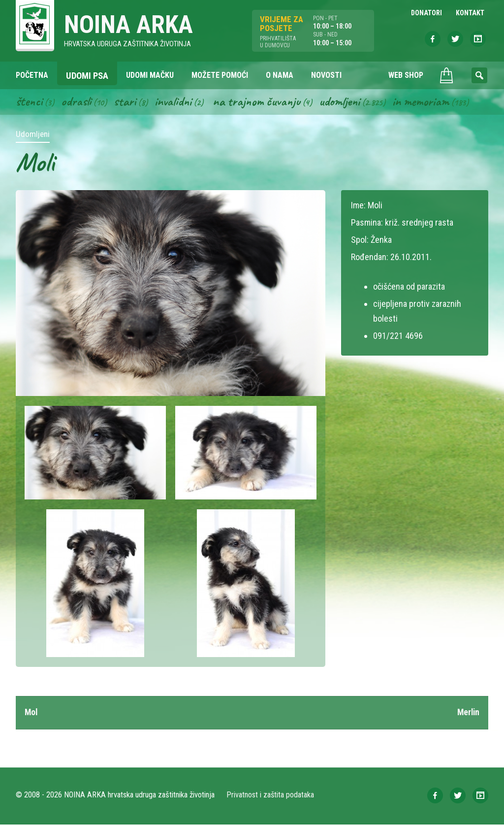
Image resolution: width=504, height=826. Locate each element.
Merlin (468, 713)
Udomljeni (344, 102)
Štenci (30, 102)
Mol (31, 713)
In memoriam (425, 102)
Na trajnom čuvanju (259, 102)
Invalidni (174, 102)
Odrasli (77, 102)
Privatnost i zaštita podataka (270, 796)
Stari (126, 102)
